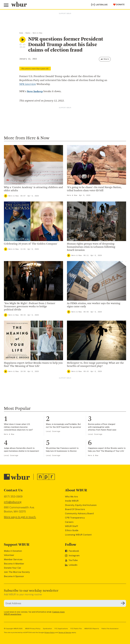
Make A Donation (13, 551)
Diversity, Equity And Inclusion (81, 505)
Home (21, 33)
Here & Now (37, 33)
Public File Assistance (110, 628)
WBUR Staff (72, 526)
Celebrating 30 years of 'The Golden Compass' (31, 244)
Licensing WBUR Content (78, 535)
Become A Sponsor (14, 576)
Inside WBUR (72, 501)
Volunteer (9, 555)
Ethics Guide (72, 530)
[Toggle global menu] (6, 5)
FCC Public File (76, 628)
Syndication (47, 628)
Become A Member (14, 563)
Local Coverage (53, 431)
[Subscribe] (123, 603)
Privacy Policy (50, 632)
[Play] (6, 196)
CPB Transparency (75, 518)
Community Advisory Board (79, 513)
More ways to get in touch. (20, 517)
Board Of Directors (75, 509)
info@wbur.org (13, 502)
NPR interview (28, 84)
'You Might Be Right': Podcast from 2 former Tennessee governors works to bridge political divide (30, 307)
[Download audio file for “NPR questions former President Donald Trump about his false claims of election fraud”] (20, 44)
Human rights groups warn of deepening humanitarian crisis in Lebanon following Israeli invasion (91, 247)
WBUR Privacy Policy (33, 628)
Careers (69, 522)
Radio (28, 33)
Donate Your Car (13, 568)
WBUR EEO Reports (92, 628)
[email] (65, 603)
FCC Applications (61, 628)
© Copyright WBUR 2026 (13, 628)
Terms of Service (65, 632)
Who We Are (71, 496)
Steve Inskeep (35, 92)
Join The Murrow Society (17, 572)
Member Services (13, 559)
